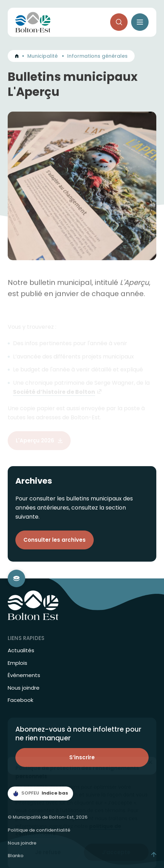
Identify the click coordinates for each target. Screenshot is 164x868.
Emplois (17, 663)
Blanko (16, 856)
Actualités (21, 650)
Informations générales (97, 57)
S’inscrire (82, 757)
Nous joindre (24, 688)
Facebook (20, 700)
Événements (24, 675)
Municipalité (42, 57)
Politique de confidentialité (39, 830)
